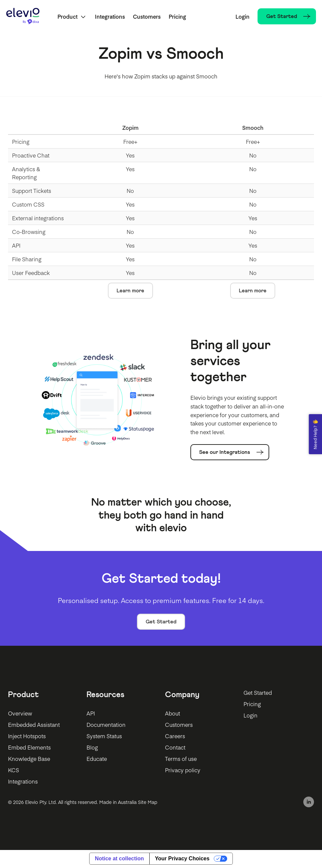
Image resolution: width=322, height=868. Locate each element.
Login (242, 17)
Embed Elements (29, 748)
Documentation (106, 725)
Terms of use (181, 759)
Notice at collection (119, 859)
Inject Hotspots (27, 737)
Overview (20, 714)
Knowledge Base (29, 759)
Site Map (148, 802)
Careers (175, 737)
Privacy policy (183, 771)
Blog (92, 748)
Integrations (111, 17)
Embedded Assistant (34, 725)
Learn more (130, 291)
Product (68, 17)
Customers (147, 17)
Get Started (161, 622)
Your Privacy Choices (182, 859)
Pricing (178, 17)
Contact (175, 748)
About (173, 714)
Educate (97, 759)
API (91, 714)
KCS (14, 771)
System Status (104, 737)
